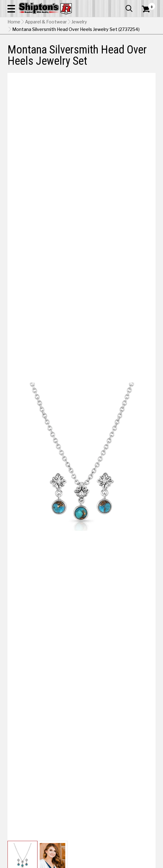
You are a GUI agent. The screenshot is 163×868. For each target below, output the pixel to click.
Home (14, 22)
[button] (11, 8)
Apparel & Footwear (46, 22)
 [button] (129, 8)
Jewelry (79, 22)
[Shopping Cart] (149, 9)
